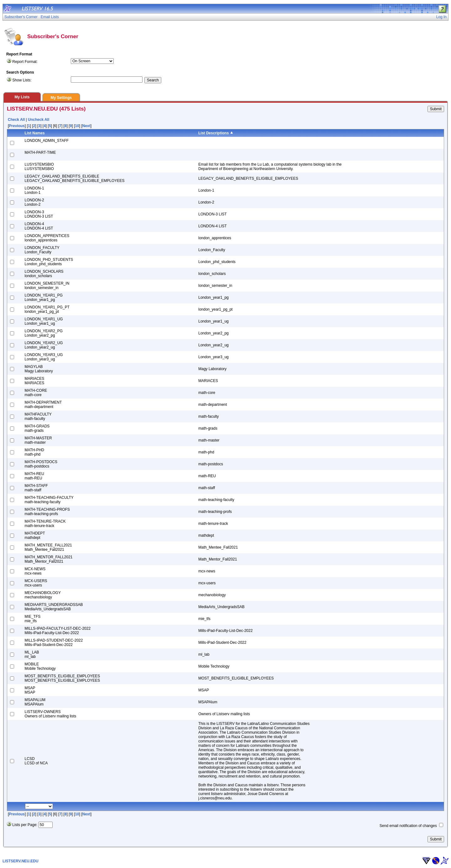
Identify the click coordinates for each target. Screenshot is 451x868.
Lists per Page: (25, 825)
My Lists (22, 97)
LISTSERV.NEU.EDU (21, 861)
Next (86, 126)
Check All (16, 120)
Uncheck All (39, 120)
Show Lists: (22, 80)
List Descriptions (213, 133)
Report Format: (25, 62)
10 (77, 126)
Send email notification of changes (408, 826)
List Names (35, 133)
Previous (17, 126)
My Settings (61, 98)
